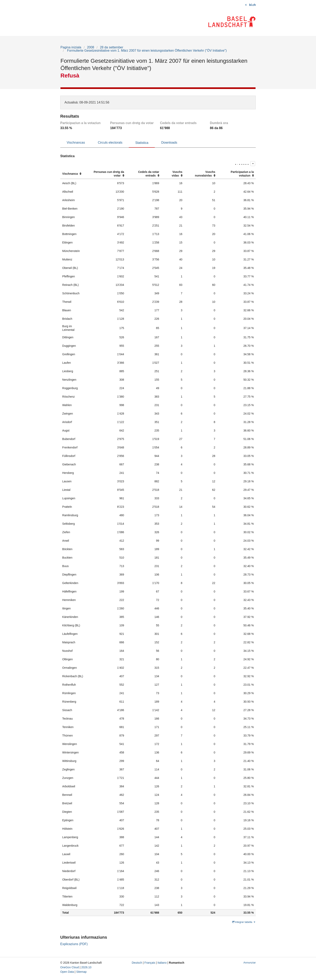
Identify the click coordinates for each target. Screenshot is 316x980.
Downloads (169, 143)
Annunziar (250, 963)
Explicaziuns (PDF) (74, 944)
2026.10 (86, 967)
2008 (91, 47)
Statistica (142, 143)
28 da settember (112, 47)
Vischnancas (76, 143)
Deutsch (137, 963)
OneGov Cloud (70, 967)
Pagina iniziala (71, 47)
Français (150, 963)
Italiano (162, 963)
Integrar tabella (244, 922)
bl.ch (252, 5)
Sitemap (81, 972)
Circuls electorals (110, 143)
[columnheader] (73, 174)
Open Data (67, 972)
